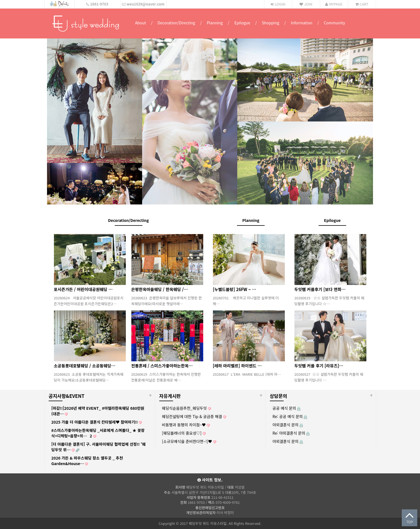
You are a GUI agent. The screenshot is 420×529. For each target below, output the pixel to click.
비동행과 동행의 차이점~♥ (186, 425)
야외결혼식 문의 (288, 425)
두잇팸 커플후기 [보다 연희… (320, 289)
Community (334, 23)
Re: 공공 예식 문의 (290, 416)
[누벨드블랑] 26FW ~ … (235, 289)
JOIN (306, 4)
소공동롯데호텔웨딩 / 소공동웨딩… (85, 366)
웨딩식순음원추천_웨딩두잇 (186, 408)
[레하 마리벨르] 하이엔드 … (237, 366)
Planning (215, 23)
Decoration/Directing (176, 23)
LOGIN (278, 4)
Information (302, 23)
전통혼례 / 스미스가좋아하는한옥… (162, 366)
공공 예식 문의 (286, 408)
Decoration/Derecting (128, 220)
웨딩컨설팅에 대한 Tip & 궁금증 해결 (194, 416)
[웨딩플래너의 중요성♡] (184, 433)
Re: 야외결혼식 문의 (291, 433)
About (141, 23)
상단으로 (409, 518)
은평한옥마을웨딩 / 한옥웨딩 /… (160, 289)
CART (362, 4)
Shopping (271, 23)
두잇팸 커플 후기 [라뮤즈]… (319, 366)
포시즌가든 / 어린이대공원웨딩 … (83, 289)
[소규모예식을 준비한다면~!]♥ (189, 441)
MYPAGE (334, 4)
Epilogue (242, 23)
